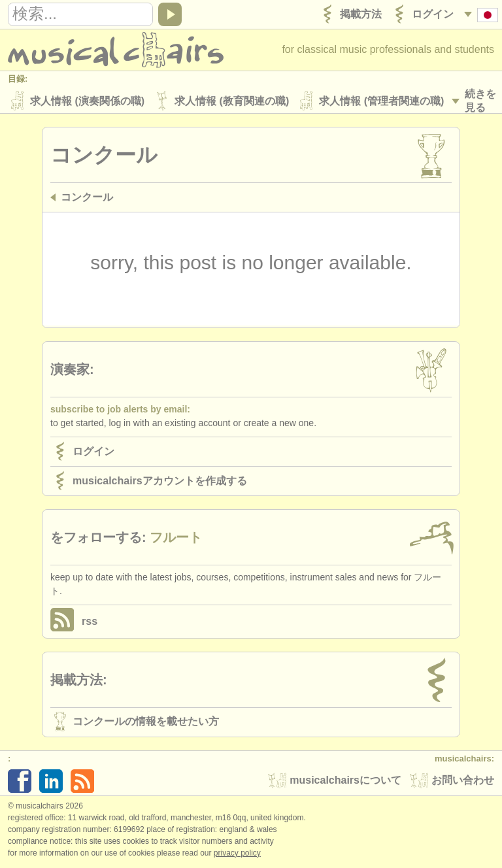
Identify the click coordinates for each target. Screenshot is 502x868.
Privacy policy (237, 854)
